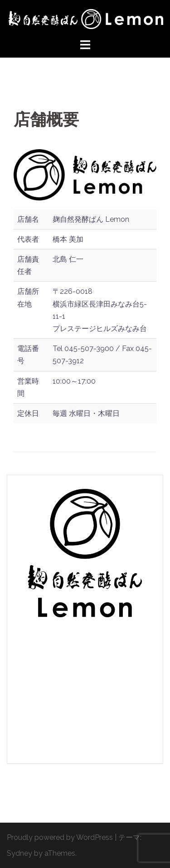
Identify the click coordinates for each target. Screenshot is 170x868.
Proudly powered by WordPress (60, 837)
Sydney (19, 853)
